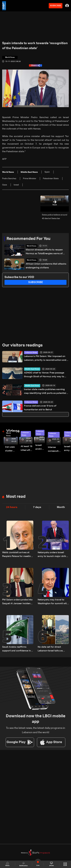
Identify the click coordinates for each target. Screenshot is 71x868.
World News (32, 246)
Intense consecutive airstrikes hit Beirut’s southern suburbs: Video (54, 450)
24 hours (12, 507)
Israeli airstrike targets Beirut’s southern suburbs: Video (40, 448)
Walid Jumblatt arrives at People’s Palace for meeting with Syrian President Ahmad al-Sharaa (18, 555)
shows (52, 864)
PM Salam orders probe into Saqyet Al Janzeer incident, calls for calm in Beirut (17, 602)
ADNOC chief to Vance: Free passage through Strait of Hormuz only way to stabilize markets (44, 375)
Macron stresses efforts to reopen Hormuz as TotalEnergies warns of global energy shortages (44, 252)
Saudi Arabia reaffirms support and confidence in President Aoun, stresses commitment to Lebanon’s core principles (16, 649)
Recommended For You (28, 239)
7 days (37, 507)
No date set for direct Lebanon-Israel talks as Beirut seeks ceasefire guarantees (50, 649)
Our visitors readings (22, 345)
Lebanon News (31, 353)
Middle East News (32, 369)
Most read (16, 497)
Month (61, 507)
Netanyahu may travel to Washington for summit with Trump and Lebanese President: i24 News (53, 602)
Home (7, 864)
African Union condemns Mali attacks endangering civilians (46, 266)
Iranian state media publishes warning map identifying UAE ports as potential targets (45, 392)
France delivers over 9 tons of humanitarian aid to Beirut (40, 408)
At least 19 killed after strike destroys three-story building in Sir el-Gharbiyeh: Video (27, 449)
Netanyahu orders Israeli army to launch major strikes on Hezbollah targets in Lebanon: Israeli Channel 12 (53, 555)
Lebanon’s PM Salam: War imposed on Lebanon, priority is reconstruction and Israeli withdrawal (45, 359)
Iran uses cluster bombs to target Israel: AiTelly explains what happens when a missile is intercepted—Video (11, 449)
